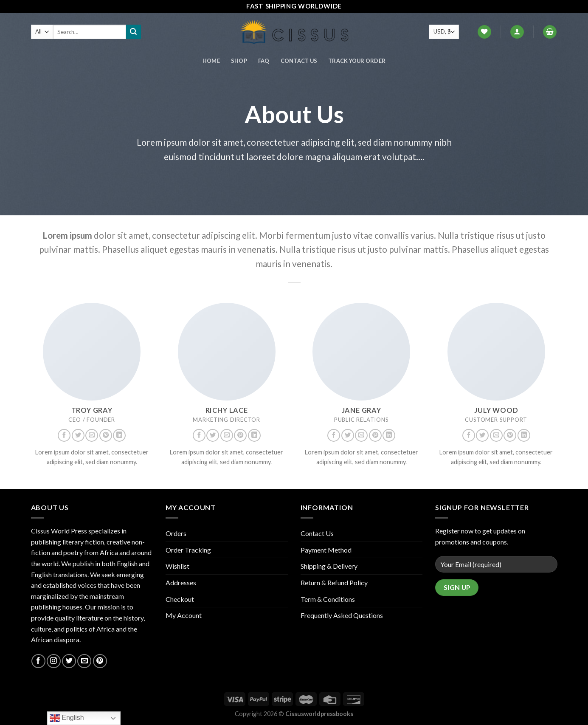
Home (211, 61)
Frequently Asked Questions (342, 615)
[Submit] (133, 32)
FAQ (264, 61)
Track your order (357, 61)
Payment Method (326, 550)
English (67, 718)
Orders (176, 533)
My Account (184, 615)
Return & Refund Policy (334, 583)
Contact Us (299, 61)
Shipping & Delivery (329, 566)
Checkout (180, 599)
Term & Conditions (328, 599)
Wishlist (177, 566)
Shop (239, 61)
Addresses (181, 583)
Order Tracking (188, 550)
